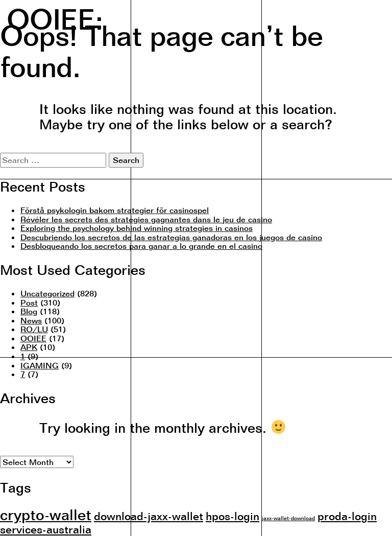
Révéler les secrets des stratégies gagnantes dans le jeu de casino (146, 219)
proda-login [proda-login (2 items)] (347, 516)
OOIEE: (55, 19)
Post (29, 302)
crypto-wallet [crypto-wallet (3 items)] (46, 515)
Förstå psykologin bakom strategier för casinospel (115, 210)
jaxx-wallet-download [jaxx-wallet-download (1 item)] (288, 518)
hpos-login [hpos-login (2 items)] (232, 516)
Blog (29, 311)
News (31, 320)
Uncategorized (47, 293)
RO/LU (34, 329)
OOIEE (33, 338)
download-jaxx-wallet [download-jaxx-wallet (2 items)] (149, 516)
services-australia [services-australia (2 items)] (46, 529)
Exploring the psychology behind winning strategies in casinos (137, 228)
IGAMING (40, 365)
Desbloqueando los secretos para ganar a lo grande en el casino (141, 246)
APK (29, 347)
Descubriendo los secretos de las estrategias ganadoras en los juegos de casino (171, 237)
